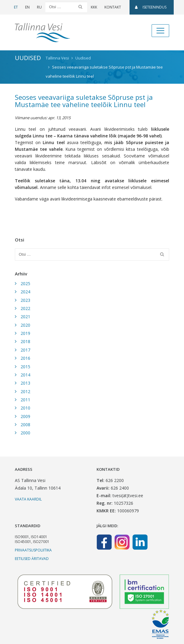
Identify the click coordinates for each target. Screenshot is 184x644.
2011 (25, 400)
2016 (25, 358)
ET (16, 7)
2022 (25, 308)
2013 (25, 383)
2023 (25, 300)
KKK (94, 7)
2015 (25, 367)
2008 (25, 425)
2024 (25, 292)
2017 (25, 350)
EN (27, 7)
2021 (25, 317)
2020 (25, 325)
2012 (25, 391)
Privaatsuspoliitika (33, 550)
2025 (25, 283)
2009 (25, 416)
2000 (25, 433)
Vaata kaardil (28, 499)
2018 (25, 341)
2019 (25, 333)
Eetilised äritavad (32, 559)
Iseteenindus (151, 7)
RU (39, 7)
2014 (25, 375)
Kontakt (113, 7)
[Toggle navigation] (160, 31)
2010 (25, 408)
